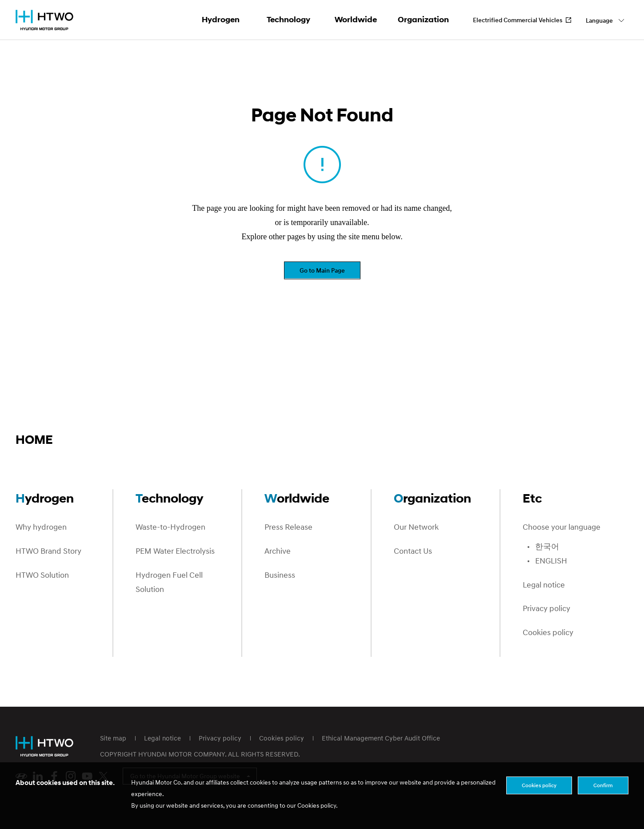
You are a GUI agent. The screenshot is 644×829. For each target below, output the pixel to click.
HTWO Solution (42, 575)
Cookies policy (548, 633)
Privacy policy (546, 609)
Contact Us (413, 551)
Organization (423, 20)
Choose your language (562, 527)
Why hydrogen (41, 527)
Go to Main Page (322, 270)
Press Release (288, 527)
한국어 (547, 547)
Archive (278, 551)
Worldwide (356, 20)
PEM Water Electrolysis (175, 551)
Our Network (416, 527)
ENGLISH (551, 561)
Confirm (603, 785)
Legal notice (544, 585)
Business (280, 575)
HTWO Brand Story (48, 551)
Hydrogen (221, 20)
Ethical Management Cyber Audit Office (381, 738)
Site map (113, 738)
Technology (288, 20)
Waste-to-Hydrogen (170, 527)
